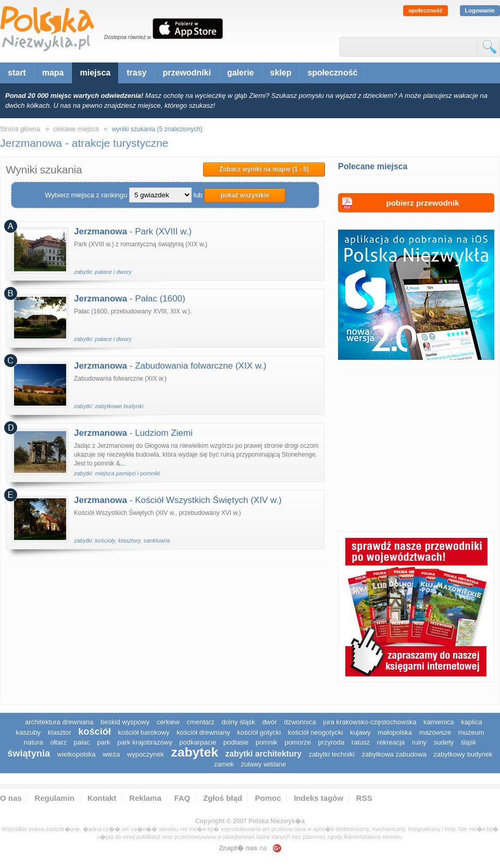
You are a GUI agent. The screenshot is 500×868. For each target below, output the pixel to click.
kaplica (471, 722)
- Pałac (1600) (130, 299)
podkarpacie (198, 742)
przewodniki (186, 73)
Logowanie (480, 10)
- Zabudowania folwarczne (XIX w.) (170, 366)
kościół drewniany (203, 732)
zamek (224, 764)
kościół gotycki (259, 732)
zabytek (195, 752)
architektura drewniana (59, 722)
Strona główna (20, 129)
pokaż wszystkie (245, 195)
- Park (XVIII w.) (133, 231)
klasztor (60, 732)
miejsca (95, 73)
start (17, 73)
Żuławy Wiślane (264, 764)
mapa (53, 73)
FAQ (182, 798)
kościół (95, 732)
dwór (269, 722)
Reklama (145, 798)
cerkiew (168, 722)
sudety (444, 742)
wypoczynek (146, 754)
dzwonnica (300, 722)
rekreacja (391, 742)
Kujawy (360, 732)
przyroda (332, 742)
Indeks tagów (318, 798)
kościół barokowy (143, 732)
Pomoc (268, 798)
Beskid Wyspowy (125, 722)
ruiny (419, 742)
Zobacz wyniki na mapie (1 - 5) (264, 169)
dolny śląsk (238, 722)
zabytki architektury (264, 754)
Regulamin (54, 798)
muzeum (471, 732)
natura (34, 742)
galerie (241, 73)
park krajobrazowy (145, 742)
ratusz (361, 742)
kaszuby (28, 732)
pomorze (298, 742)
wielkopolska (77, 754)
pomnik (267, 742)
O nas (11, 798)
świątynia (29, 753)
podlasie (236, 742)
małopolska (395, 732)
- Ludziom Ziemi (133, 433)
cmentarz (200, 722)
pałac (82, 742)
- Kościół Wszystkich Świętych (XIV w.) (178, 500)
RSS (364, 798)
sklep (281, 73)
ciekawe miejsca (76, 129)
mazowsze (435, 732)
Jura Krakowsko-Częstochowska (370, 722)
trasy (136, 73)
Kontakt (102, 798)
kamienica (439, 722)
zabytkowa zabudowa (394, 754)
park (103, 742)
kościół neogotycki (316, 732)
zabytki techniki (332, 754)
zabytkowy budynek (463, 754)
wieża (111, 754)
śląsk (469, 742)
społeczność (426, 10)
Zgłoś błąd (223, 798)
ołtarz (58, 742)
